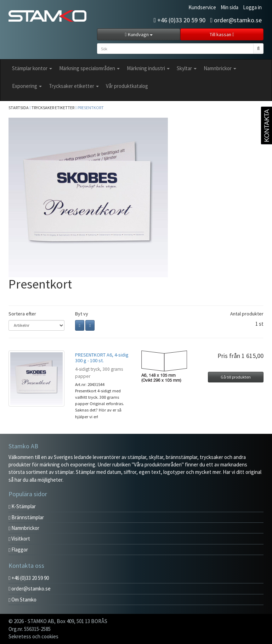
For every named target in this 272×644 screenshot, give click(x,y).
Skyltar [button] (187, 68)
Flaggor (18, 550)
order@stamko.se (236, 20)
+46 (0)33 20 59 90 (180, 20)
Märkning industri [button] (148, 68)
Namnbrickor (24, 528)
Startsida (19, 108)
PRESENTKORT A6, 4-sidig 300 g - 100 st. (102, 357)
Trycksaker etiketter (53, 108)
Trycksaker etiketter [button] (74, 86)
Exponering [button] (27, 86)
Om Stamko (22, 600)
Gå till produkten (236, 377)
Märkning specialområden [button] (89, 68)
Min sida (229, 7)
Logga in (252, 7)
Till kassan (222, 34)
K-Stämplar (22, 506)
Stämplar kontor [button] (32, 68)
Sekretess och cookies (33, 636)
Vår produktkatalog (127, 86)
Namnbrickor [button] (220, 68)
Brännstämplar (26, 517)
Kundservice (202, 7)
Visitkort (19, 539)
